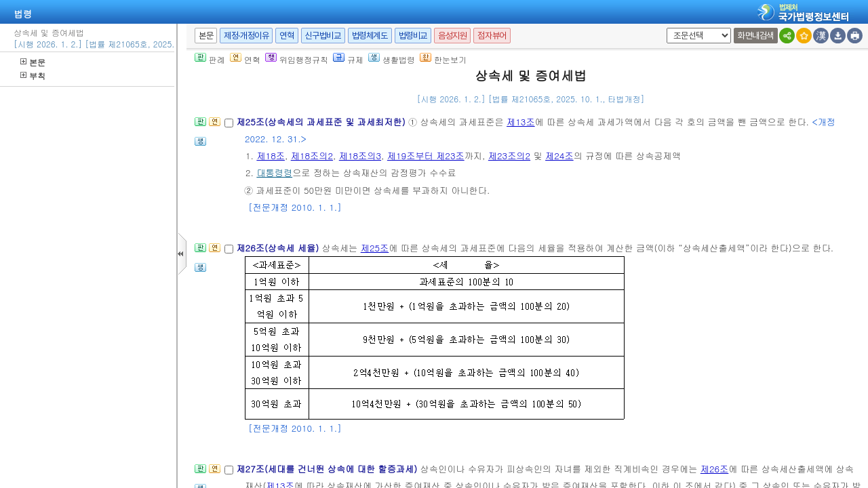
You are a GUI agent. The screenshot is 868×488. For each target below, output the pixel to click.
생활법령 (392, 59)
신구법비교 (323, 36)
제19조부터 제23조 (426, 156)
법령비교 (413, 36)
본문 (33, 62)
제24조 (559, 156)
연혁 (287, 36)
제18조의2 (312, 156)
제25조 (375, 248)
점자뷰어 (492, 36)
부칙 (33, 76)
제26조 (715, 469)
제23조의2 (509, 156)
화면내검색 (756, 36)
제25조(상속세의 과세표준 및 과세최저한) (322, 122)
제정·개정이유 (246, 36)
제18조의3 (360, 156)
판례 (210, 59)
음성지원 (452, 36)
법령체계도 (370, 36)
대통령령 (274, 172)
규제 (348, 59)
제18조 (271, 156)
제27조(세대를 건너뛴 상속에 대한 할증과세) (328, 469)
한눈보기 (443, 59)
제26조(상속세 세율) (279, 248)
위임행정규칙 (297, 59)
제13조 (521, 122)
